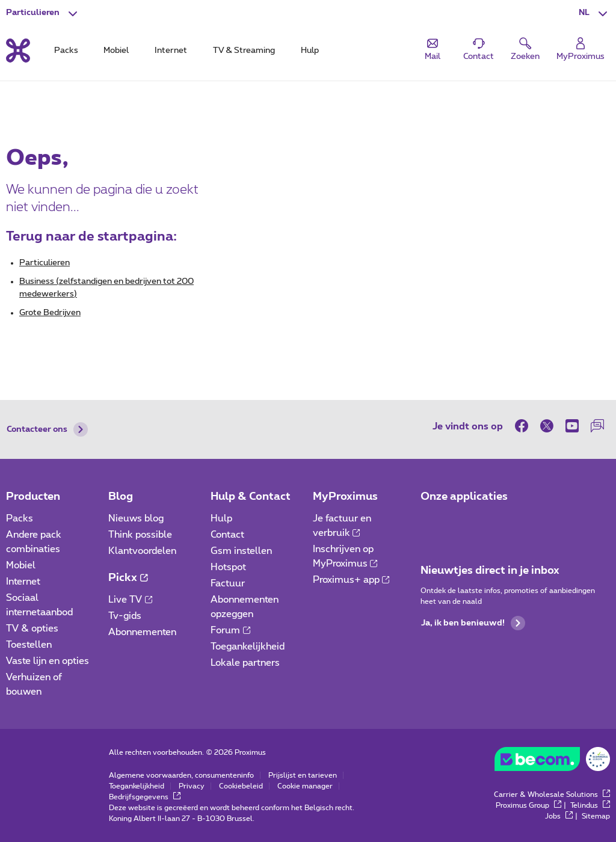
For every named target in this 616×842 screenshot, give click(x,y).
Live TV (130, 600)
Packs (20, 518)
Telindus (590, 805)
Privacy (192, 786)
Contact (227, 535)
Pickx (128, 578)
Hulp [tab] (310, 51)
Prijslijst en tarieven (303, 775)
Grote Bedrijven (50, 313)
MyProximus (345, 497)
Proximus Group (528, 805)
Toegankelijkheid (248, 647)
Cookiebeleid (241, 786)
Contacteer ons (47, 429)
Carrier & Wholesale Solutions (552, 794)
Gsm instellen (241, 551)
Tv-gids (125, 616)
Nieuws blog (136, 518)
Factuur (228, 583)
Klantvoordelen (142, 551)
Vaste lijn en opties (48, 661)
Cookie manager (305, 786)
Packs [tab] (66, 51)
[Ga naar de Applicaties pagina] (431, 522)
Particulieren (45, 263)
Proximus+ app (351, 580)
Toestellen (29, 645)
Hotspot (228, 567)
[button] (594, 13)
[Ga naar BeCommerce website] (552, 762)
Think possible (140, 535)
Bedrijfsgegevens (145, 797)
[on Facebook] (525, 426)
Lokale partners (245, 663)
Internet (23, 582)
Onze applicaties (464, 497)
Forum (230, 630)
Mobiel (21, 565)
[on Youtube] (572, 426)
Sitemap (596, 816)
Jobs (559, 816)
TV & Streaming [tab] (244, 51)
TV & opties (32, 628)
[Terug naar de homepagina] (18, 51)
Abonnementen (142, 632)
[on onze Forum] (597, 426)
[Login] (581, 50)
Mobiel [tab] (116, 51)
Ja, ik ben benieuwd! (473, 623)
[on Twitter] (547, 426)
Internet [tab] (171, 51)
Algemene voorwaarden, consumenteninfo (181, 775)
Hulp (221, 518)
